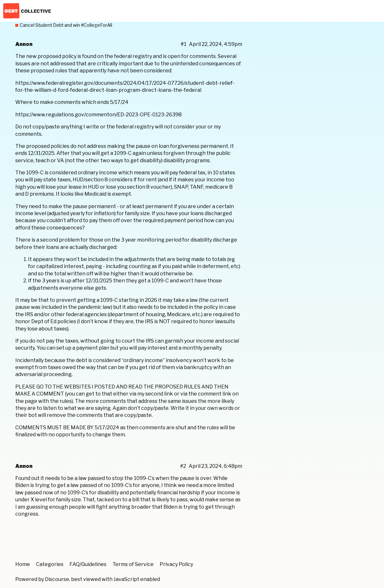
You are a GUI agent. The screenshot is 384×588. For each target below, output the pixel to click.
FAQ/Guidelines (88, 564)
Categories (50, 564)
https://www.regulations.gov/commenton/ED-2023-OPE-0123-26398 (98, 115)
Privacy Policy (176, 564)
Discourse (57, 579)
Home (23, 564)
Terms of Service (133, 564)
